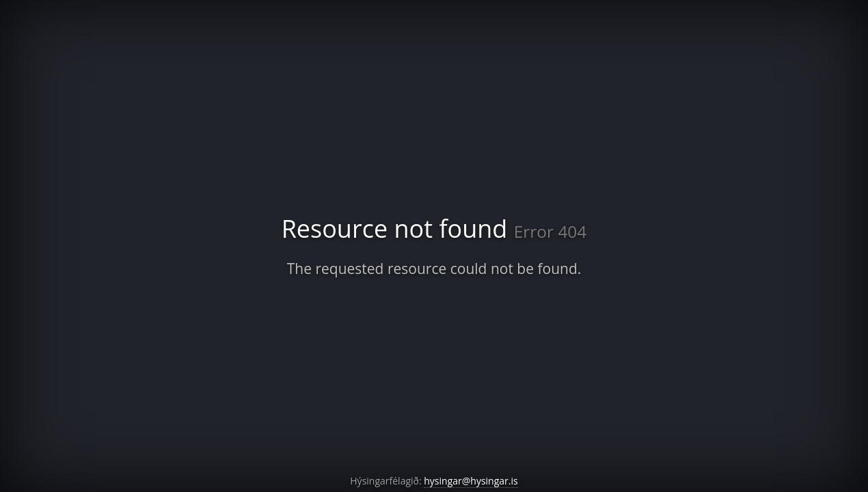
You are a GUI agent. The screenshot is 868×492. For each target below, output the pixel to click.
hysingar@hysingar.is (471, 481)
